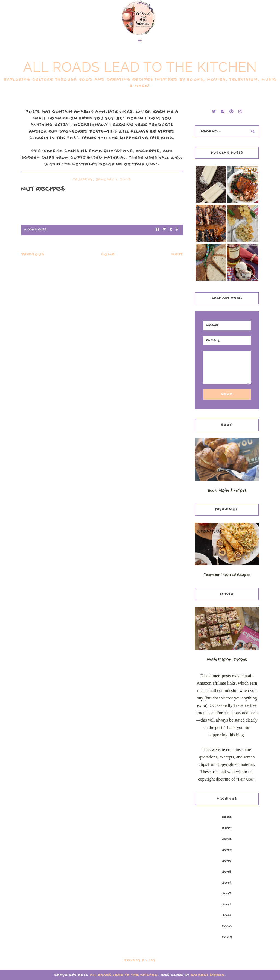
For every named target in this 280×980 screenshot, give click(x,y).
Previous (33, 255)
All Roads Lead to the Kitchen (140, 67)
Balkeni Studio (208, 975)
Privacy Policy (140, 960)
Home (108, 255)
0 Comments (35, 230)
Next (177, 255)
